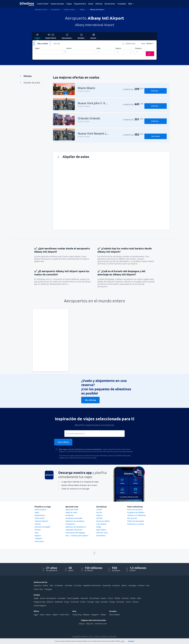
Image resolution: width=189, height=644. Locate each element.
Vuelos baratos (57, 4)
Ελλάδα (117, 598)
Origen (37, 48)
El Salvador (59, 585)
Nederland (59, 602)
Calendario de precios (74, 530)
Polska (83, 602)
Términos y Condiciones (137, 515)
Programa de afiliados (136, 512)
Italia (139, 598)
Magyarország (39, 602)
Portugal (90, 602)
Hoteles (38, 524)
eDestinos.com (101, 624)
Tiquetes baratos (41, 521)
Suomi (128, 602)
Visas (37, 533)
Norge (67, 602)
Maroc (48, 615)
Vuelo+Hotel (43, 4)
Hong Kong (77, 615)
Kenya (42, 615)
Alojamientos (80, 4)
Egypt (36, 615)
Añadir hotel (130, 44)
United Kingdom (40, 606)
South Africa (64, 615)
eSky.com (90, 624)
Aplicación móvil (72, 510)
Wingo (99, 527)
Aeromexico (101, 536)
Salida (98, 48)
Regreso (118, 48)
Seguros (38, 536)
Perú (148, 585)
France (110, 598)
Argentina (38, 585)
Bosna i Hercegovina (48, 598)
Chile (51, 585)
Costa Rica (78, 585)
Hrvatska (125, 598)
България (62, 598)
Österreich (75, 602)
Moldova (50, 602)
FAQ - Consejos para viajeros (77, 536)
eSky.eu (82, 624)
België (36, 598)
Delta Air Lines (102, 533)
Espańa (103, 598)
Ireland (133, 598)
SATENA (100, 518)
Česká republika (73, 598)
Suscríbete (63, 442)
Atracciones (110, 4)
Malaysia (86, 615)
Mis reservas (132, 518)
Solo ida (57, 44)
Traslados (122, 4)
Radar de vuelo (71, 512)
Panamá (141, 585)
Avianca (99, 515)
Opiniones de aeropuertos (76, 527)
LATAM (99, 510)
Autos (91, 4)
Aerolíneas (70, 515)
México (124, 585)
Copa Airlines (101, 524)
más (123, 641)
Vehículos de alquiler (42, 527)
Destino (69, 48)
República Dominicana (92, 585)
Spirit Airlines (101, 530)
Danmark (84, 598)
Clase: (143, 44)
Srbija (97, 602)
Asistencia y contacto (136, 524)
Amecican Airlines (103, 521)
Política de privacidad (135, 521)
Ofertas (99, 4)
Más (130, 4)
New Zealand (114, 615)
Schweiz (135, 602)
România (104, 602)
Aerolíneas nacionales (74, 518)
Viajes (69, 4)
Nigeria (55, 615)
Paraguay (48, 589)
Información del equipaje (75, 533)
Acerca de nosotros (135, 510)
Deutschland (94, 598)
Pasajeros (138, 48)
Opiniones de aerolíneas (75, 521)
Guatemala (107, 585)
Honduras (116, 585)
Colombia (68, 585)
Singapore (95, 615)
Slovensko (120, 602)
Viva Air (99, 512)
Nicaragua (132, 585)
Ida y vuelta (43, 44)
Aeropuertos (70, 524)
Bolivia (45, 585)
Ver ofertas (90, 400)
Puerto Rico (38, 589)
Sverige (112, 602)
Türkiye (103, 615)
